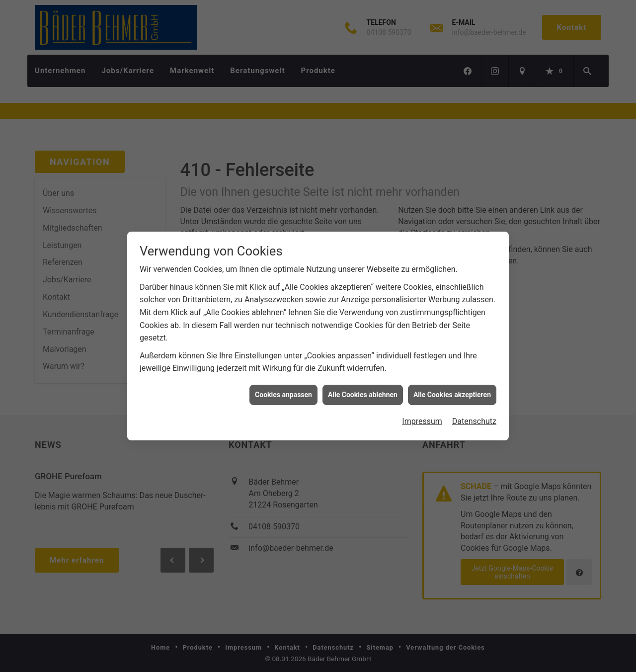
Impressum (422, 417)
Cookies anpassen (283, 391)
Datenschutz (474, 417)
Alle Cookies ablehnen (363, 391)
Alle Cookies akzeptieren (452, 391)
